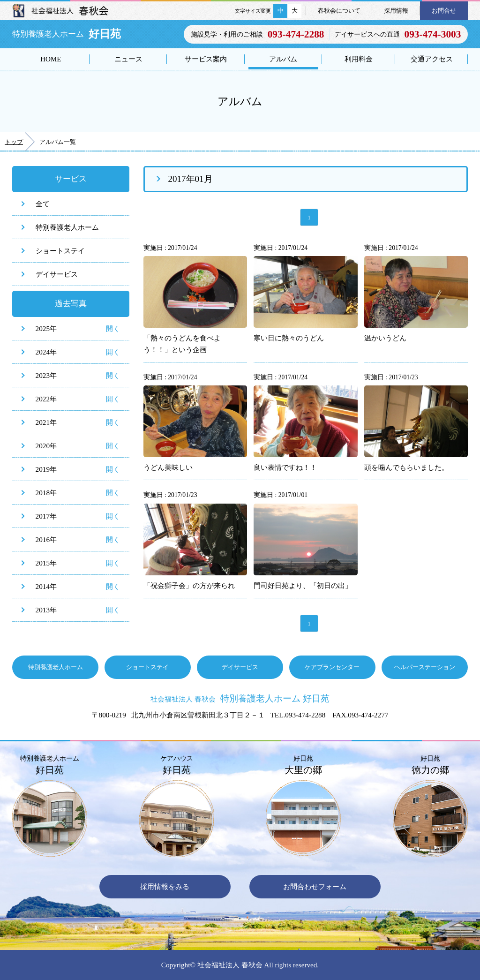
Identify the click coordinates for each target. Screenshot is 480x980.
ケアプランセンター (332, 667)
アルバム (283, 59)
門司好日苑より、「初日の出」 (303, 585)
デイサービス (57, 274)
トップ (14, 142)
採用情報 (396, 11)
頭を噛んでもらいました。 (406, 467)
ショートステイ (60, 251)
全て (43, 204)
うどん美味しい (168, 467)
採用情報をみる (165, 886)
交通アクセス (432, 59)
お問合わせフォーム (315, 886)
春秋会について (339, 11)
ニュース (128, 59)
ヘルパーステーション (425, 667)
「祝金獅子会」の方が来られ (189, 585)
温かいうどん (385, 338)
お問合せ (444, 11)
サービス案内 (206, 59)
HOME (51, 59)
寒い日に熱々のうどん (289, 338)
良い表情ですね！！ (285, 467)
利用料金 (359, 59)
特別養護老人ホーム (67, 227)
